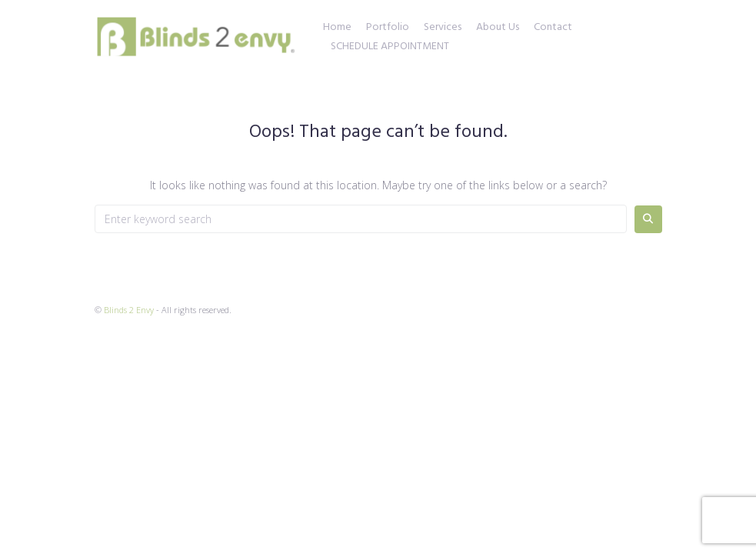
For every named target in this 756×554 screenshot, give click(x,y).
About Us (498, 28)
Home (337, 28)
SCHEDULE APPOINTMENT (390, 47)
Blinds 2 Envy (129, 310)
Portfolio (388, 28)
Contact (553, 28)
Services (443, 28)
